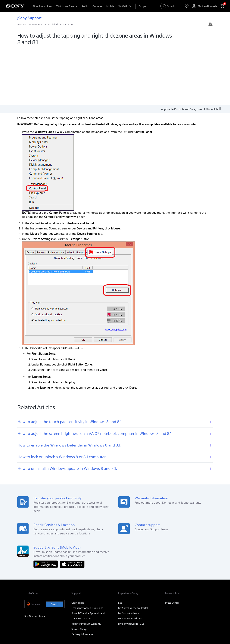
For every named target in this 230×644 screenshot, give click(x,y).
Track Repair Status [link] (82, 562)
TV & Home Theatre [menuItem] (67, 6)
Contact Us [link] (199, 596)
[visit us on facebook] (186, 606)
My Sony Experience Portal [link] (133, 551)
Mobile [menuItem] (110, 6)
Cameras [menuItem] (97, 6)
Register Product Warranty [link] (86, 567)
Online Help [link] (78, 546)
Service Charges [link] (80, 572)
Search (55, 548)
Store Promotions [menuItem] (42, 6)
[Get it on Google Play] (47, 507)
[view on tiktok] (202, 606)
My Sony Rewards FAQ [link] (131, 562)
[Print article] (210, 25)
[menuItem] (143, 6)
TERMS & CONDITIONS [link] (35, 624)
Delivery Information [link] (83, 578)
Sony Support (29, 18)
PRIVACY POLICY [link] (57, 624)
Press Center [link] (172, 546)
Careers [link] (185, 596)
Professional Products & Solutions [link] (143, 596)
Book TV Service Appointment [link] (88, 557)
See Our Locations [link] (35, 560)
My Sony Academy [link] (129, 557)
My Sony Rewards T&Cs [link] (131, 567)
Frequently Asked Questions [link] (87, 551)
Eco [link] (120, 546)
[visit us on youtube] (177, 606)
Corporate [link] (172, 596)
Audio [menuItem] (85, 6)
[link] (32, 606)
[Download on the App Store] (72, 507)
